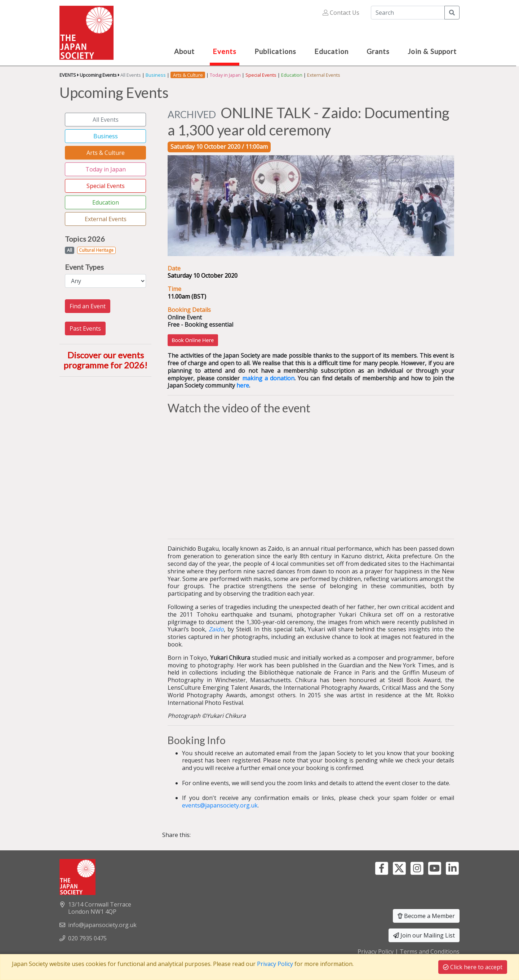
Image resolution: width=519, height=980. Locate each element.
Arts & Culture (106, 153)
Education (292, 75)
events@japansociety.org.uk (220, 805)
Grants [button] (378, 51)
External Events (324, 75)
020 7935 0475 (87, 938)
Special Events (261, 75)
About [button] (184, 51)
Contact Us (341, 13)
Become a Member (426, 916)
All (70, 250)
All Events (131, 75)
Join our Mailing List (424, 935)
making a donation (268, 378)
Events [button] (225, 51)
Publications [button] (275, 51)
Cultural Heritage (96, 250)
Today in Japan (225, 75)
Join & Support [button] (432, 51)
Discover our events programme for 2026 (104, 360)
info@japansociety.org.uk (102, 925)
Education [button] (331, 51)
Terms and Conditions (430, 952)
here (243, 385)
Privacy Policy (376, 952)
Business (156, 75)
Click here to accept (473, 967)
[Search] (408, 13)
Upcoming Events (98, 75)
